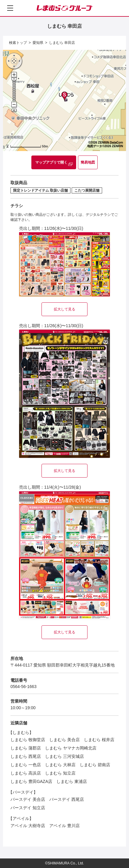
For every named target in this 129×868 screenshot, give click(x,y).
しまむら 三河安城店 (64, 756)
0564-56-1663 (23, 687)
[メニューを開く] (10, 8)
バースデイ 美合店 (28, 799)
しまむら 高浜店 (26, 773)
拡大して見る (64, 309)
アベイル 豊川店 (64, 826)
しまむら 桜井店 (99, 740)
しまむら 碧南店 (95, 765)
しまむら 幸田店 (62, 43)
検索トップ (18, 43)
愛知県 (38, 43)
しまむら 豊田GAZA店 (31, 781)
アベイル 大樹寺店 (28, 826)
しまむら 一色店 (26, 765)
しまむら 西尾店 (26, 756)
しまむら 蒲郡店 (26, 748)
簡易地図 (88, 162)
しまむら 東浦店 (72, 781)
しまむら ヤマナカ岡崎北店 (71, 748)
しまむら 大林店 (60, 765)
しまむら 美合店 (64, 740)
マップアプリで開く (51, 162)
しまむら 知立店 (60, 773)
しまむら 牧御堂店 (28, 740)
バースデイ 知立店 (28, 808)
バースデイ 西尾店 (67, 799)
